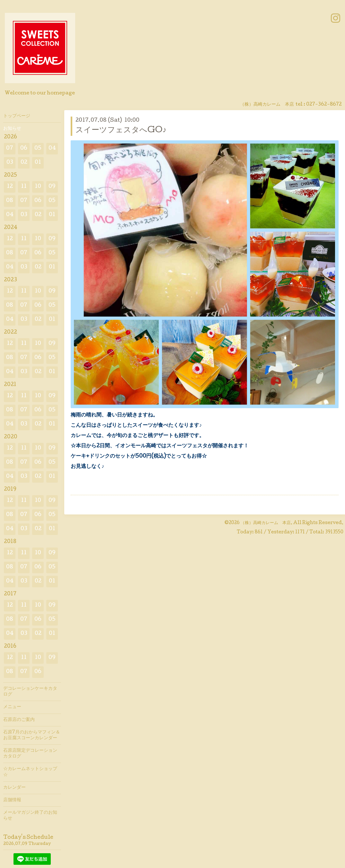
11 (24, 187)
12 (10, 187)
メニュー (12, 707)
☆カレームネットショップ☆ (30, 772)
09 (52, 187)
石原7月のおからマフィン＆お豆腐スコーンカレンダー (32, 735)
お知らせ (12, 129)
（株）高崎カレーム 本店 (266, 523)
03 (10, 163)
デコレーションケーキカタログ (30, 692)
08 (10, 201)
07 (10, 149)
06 (24, 149)
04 (52, 149)
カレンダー (14, 788)
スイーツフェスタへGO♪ (121, 131)
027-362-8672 (324, 105)
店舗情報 (12, 800)
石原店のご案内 (19, 720)
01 (38, 163)
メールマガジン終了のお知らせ (30, 816)
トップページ (17, 116)
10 (38, 187)
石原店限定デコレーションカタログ (30, 754)
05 (38, 149)
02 (24, 163)
